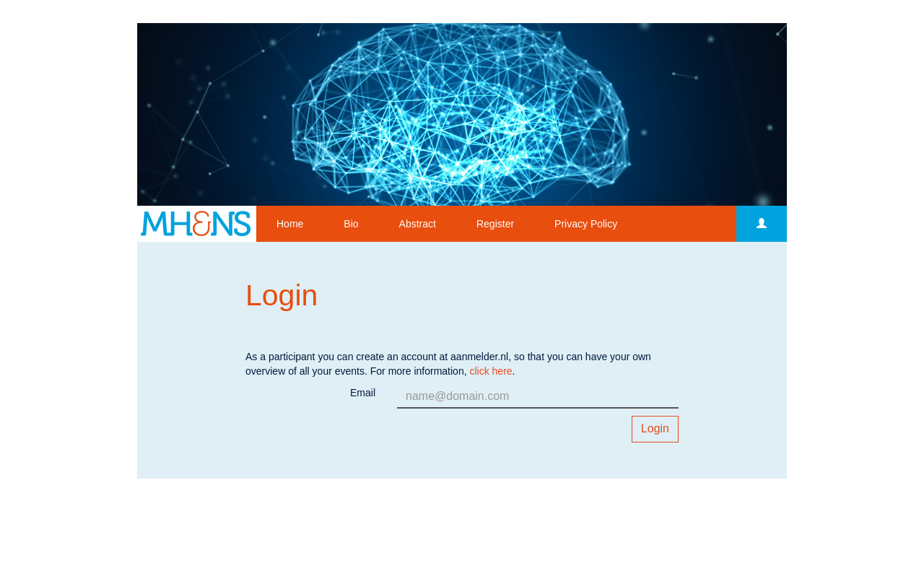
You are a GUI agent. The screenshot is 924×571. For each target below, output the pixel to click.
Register (495, 224)
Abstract (418, 224)
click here (491, 371)
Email (363, 393)
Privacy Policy (586, 224)
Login (655, 428)
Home (290, 224)
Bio (351, 224)
